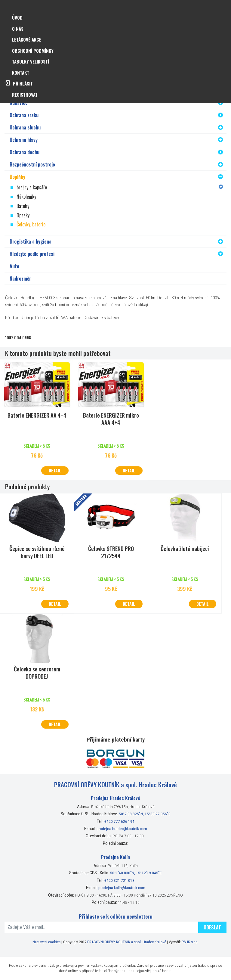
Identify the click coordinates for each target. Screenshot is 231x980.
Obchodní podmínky (33, 51)
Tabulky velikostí (31, 61)
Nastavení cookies (46, 942)
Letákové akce (27, 39)
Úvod (17, 17)
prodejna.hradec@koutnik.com (122, 829)
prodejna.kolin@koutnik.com (122, 888)
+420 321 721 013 (119, 880)
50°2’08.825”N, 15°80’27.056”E (145, 814)
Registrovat (25, 95)
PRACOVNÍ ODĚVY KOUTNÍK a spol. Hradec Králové (127, 942)
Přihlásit (23, 83)
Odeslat (212, 927)
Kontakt (21, 73)
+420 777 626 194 (119, 821)
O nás (18, 29)
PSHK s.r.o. (190, 942)
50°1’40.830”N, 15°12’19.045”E (136, 873)
